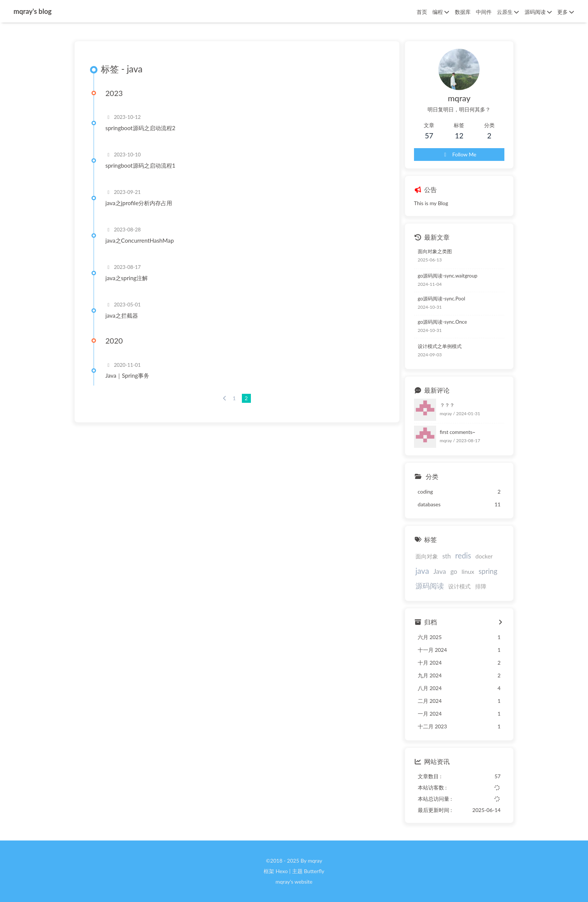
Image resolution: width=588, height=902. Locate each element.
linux (468, 571)
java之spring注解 (127, 278)
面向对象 (427, 556)
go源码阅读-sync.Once (442, 322)
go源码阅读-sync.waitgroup (448, 276)
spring (488, 571)
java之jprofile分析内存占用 (139, 203)
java (422, 571)
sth (446, 556)
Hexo (282, 871)
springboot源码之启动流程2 (140, 128)
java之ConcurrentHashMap (140, 240)
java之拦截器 (122, 315)
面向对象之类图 (435, 251)
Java (440, 571)
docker (484, 556)
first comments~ (458, 432)
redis (463, 555)
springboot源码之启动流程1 (140, 165)
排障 (481, 586)
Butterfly (314, 871)
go (454, 571)
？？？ (447, 405)
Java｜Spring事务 (127, 375)
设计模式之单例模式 (440, 346)
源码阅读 (430, 586)
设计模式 (459, 586)
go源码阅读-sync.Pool (442, 299)
